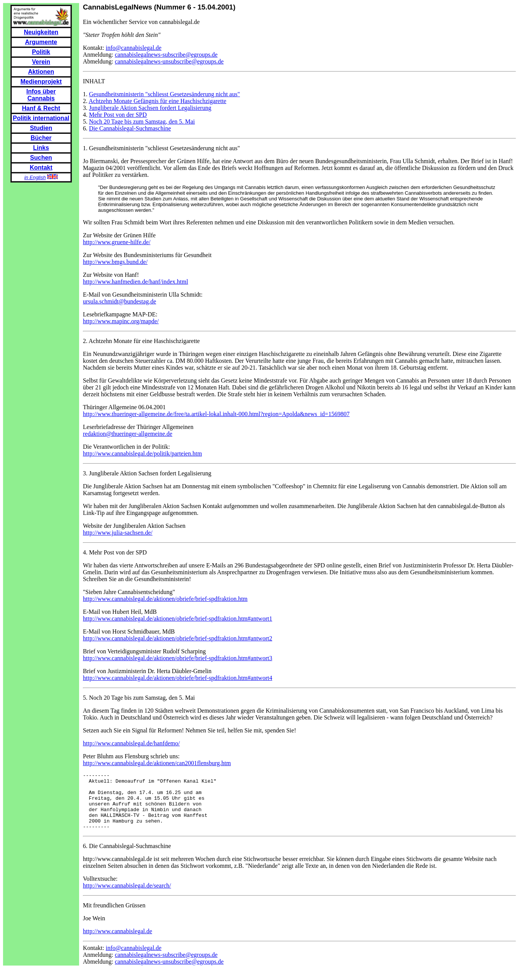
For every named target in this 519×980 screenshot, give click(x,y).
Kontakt (41, 168)
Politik (41, 52)
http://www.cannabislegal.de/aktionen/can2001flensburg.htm (157, 763)
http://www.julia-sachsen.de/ (118, 533)
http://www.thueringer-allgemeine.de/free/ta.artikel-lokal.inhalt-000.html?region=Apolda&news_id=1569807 (216, 414)
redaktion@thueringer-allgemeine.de (128, 434)
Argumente (41, 42)
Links (41, 148)
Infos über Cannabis (41, 95)
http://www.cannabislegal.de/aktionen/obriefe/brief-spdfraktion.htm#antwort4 (178, 678)
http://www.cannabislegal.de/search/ (127, 897)
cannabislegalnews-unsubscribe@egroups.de (169, 61)
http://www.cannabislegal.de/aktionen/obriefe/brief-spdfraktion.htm (165, 599)
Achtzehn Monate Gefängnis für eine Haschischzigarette (157, 101)
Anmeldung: (99, 55)
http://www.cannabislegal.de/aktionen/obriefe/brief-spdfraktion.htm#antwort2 (178, 638)
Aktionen (41, 72)
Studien (41, 128)
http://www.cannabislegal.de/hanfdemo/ (131, 743)
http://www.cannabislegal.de (117, 943)
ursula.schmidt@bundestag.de (119, 301)
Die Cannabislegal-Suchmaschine (130, 128)
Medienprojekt (41, 82)
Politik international (41, 118)
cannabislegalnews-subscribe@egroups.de (166, 55)
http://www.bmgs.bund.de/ (115, 262)
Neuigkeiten (41, 32)
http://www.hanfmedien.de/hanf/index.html (136, 282)
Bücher (41, 138)
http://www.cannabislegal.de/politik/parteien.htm (142, 453)
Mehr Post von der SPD (118, 115)
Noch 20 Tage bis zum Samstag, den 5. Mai (142, 122)
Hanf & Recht (41, 108)
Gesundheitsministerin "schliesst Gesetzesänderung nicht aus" (164, 94)
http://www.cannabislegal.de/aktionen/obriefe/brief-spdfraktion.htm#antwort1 (178, 619)
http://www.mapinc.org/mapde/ (121, 321)
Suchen (41, 158)
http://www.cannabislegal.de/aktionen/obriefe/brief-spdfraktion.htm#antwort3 (178, 658)
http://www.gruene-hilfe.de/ (117, 242)
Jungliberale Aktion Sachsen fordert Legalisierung (150, 108)
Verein (41, 62)
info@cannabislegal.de (134, 48)
